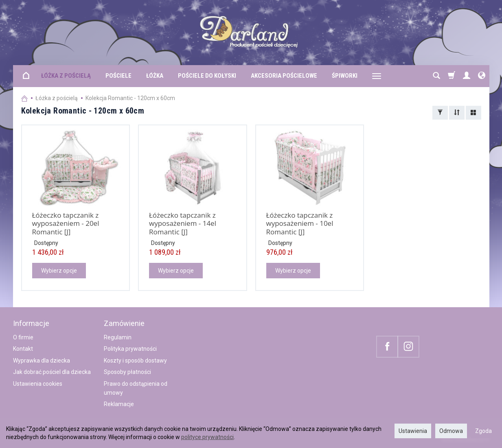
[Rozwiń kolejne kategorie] (377, 76)
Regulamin (118, 337)
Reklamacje (119, 404)
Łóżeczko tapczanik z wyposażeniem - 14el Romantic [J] (183, 223)
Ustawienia (413, 431)
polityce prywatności (207, 437)
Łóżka (155, 76)
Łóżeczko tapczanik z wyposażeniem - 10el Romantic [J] (300, 223)
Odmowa (451, 431)
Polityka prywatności (130, 349)
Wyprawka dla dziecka (42, 361)
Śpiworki (345, 76)
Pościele (118, 76)
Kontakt (23, 349)
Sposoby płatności (127, 372)
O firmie (23, 337)
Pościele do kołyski (207, 76)
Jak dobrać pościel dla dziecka (52, 372)
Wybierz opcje (59, 271)
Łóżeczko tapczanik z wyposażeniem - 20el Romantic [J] (66, 223)
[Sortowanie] (457, 113)
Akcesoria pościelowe (284, 76)
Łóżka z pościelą (66, 76)
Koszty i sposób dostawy (135, 361)
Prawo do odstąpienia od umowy (136, 388)
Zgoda (483, 431)
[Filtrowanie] (440, 113)
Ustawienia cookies (38, 384)
